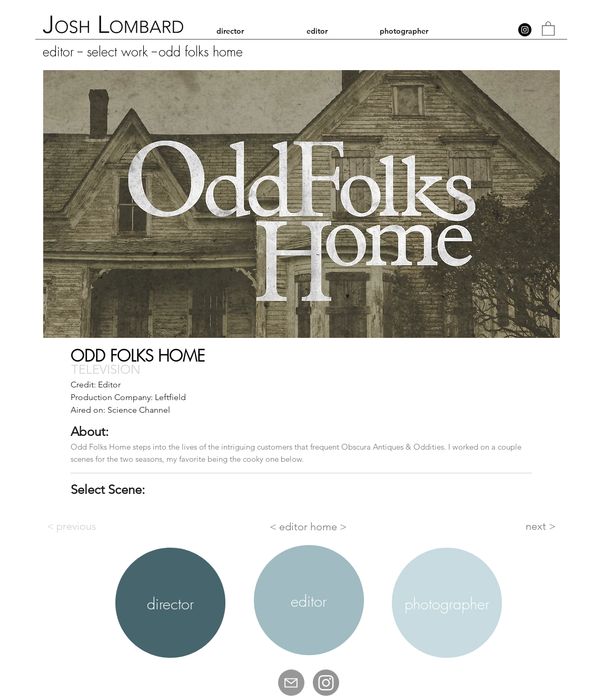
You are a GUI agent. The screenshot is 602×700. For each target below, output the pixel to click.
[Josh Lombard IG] (326, 683)
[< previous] (82, 526)
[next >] (529, 526)
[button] (548, 28)
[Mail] (291, 683)
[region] (170, 603)
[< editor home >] (309, 526)
